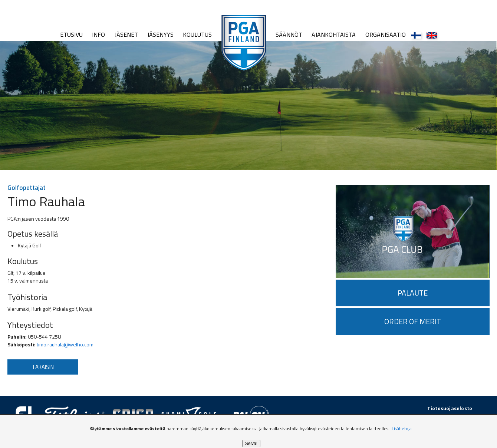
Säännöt (289, 34)
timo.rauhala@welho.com (65, 344)
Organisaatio (386, 34)
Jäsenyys (160, 34)
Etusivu (71, 34)
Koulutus (197, 34)
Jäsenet (126, 34)
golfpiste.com (455, 416)
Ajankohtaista (334, 34)
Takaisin (43, 367)
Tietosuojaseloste (450, 408)
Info (98, 34)
